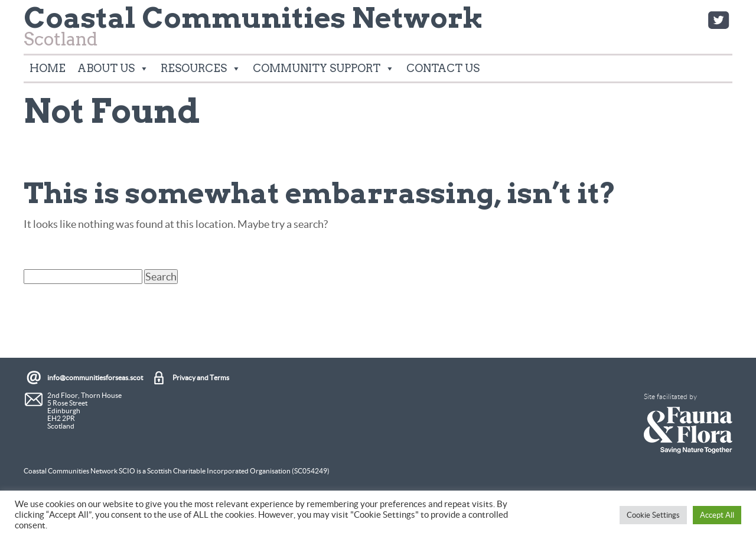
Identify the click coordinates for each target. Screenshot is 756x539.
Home (48, 68)
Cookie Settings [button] (653, 515)
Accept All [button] (717, 515)
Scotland (253, 30)
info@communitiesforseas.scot (95, 378)
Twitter (718, 20)
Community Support (324, 68)
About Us (113, 68)
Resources (201, 68)
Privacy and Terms (201, 378)
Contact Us (443, 68)
